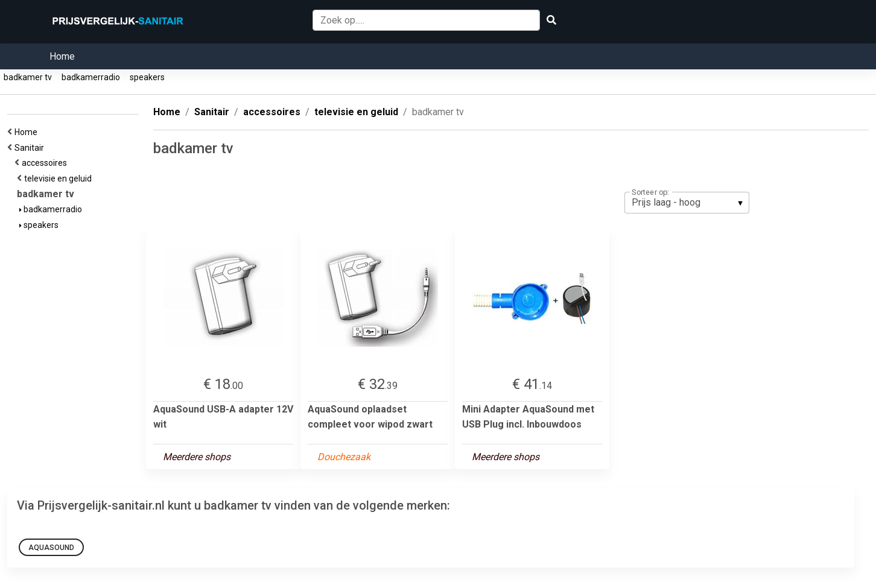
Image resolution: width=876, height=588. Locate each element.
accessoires (46, 163)
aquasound (51, 548)
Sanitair (31, 148)
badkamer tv (28, 77)
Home (62, 56)
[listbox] (687, 203)
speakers (147, 77)
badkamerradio (91, 77)
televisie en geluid (60, 179)
